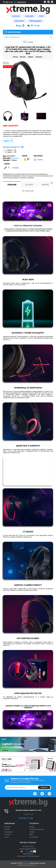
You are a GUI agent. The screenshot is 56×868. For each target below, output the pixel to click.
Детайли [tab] (29, 185)
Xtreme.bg (25, 863)
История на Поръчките (37, 829)
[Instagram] (49, 793)
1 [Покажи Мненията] (9, 168)
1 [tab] (24, 122)
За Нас (7, 837)
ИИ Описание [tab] (28, 191)
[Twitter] (42, 793)
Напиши (16, 168)
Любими (32, 832)
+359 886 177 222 (26, 818)
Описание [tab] (12, 185)
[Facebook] (35, 793)
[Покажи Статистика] (27, 160)
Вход (18, 26)
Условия (7, 829)
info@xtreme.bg (28, 814)
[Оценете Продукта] (38, 160)
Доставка (8, 827)
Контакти (7, 834)
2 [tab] (27, 122)
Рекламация (8, 832)
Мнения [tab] (47, 184)
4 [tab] (32, 122)
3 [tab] (29, 122)
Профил (32, 827)
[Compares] (28, 42)
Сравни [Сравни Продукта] (8, 141)
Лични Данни (34, 837)
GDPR (31, 834)
